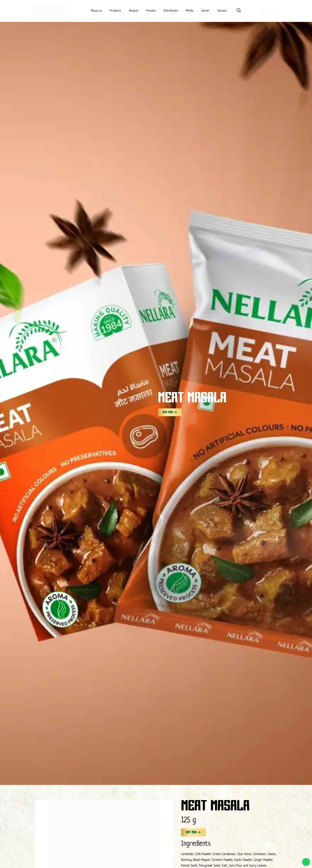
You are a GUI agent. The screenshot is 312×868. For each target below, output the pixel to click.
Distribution (171, 11)
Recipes (134, 11)
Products (115, 11)
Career (205, 11)
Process (151, 11)
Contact (222, 11)
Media (190, 11)
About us (96, 11)
